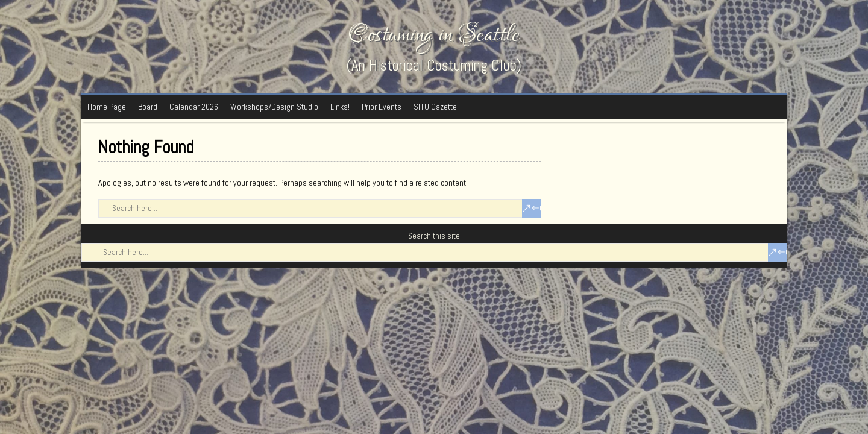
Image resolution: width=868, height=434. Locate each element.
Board (148, 107)
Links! (340, 107)
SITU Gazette (435, 107)
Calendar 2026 (194, 107)
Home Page (107, 107)
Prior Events (382, 107)
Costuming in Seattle (434, 35)
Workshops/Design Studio (274, 107)
